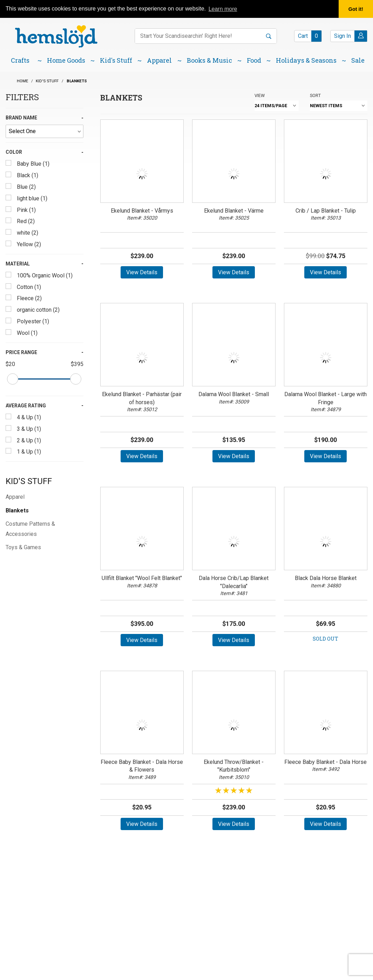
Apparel (15, 497)
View (260, 95)
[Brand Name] (45, 131)
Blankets (17, 510)
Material (18, 264)
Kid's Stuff (29, 481)
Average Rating (26, 406)
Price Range (21, 352)
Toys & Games (23, 547)
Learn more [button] (223, 9)
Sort (315, 95)
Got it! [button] (356, 9)
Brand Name (21, 118)
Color (14, 152)
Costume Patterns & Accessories (30, 529)
